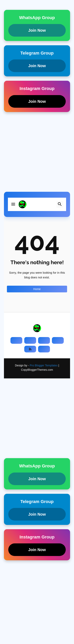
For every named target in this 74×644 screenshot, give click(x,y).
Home (37, 289)
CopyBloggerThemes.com (37, 370)
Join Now (37, 30)
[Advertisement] (37, 155)
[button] (13, 204)
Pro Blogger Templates (44, 365)
